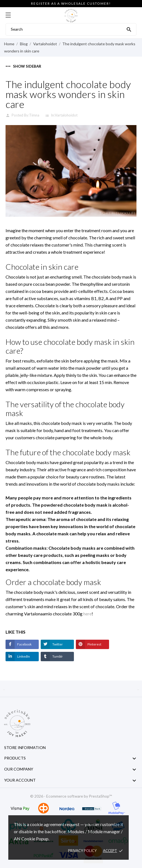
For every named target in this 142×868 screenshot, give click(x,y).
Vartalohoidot (66, 115)
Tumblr (57, 656)
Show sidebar (24, 66)
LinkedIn (23, 656)
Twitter (57, 644)
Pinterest (94, 644)
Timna (34, 115)
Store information (25, 747)
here (87, 614)
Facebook (24, 644)
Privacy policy (82, 851)
